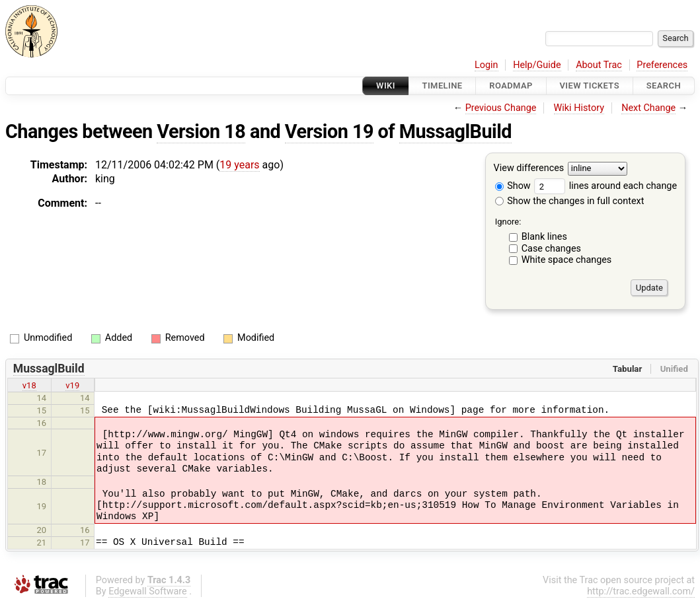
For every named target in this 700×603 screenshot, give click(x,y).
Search (664, 86)
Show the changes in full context (570, 201)
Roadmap (511, 86)
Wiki (386, 86)
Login (486, 65)
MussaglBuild (455, 131)
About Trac (599, 65)
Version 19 (329, 131)
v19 (72, 385)
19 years (239, 165)
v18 (29, 385)
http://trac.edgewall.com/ (641, 591)
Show (513, 186)
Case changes (551, 249)
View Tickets (590, 86)
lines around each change (605, 186)
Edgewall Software (148, 591)
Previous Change (501, 108)
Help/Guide (537, 65)
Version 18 (201, 131)
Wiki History (579, 108)
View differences (529, 169)
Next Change (648, 108)
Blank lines (544, 237)
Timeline (443, 86)
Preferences (662, 65)
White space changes (567, 260)
